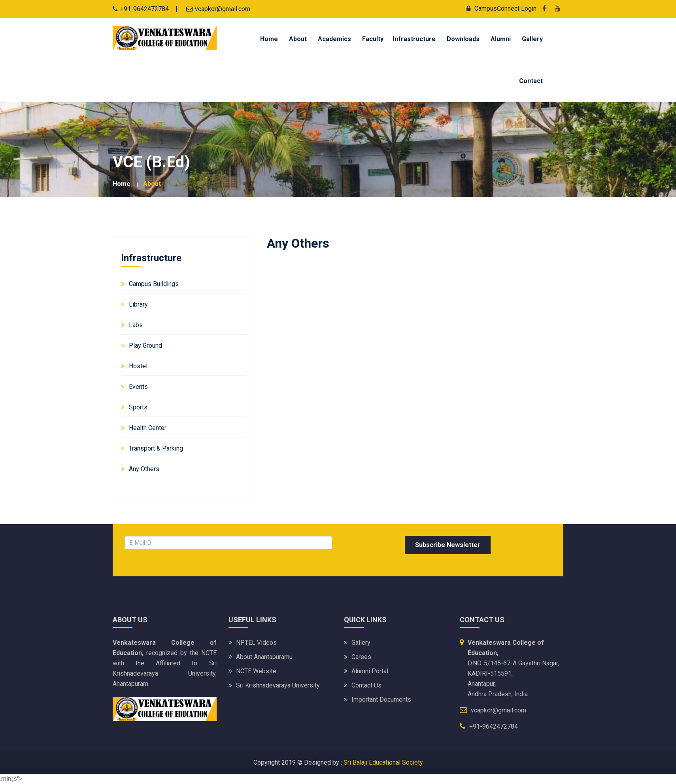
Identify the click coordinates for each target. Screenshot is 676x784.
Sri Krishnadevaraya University (278, 685)
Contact (531, 81)
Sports (138, 407)
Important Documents (381, 700)
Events (138, 387)
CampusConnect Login (499, 9)
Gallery (532, 39)
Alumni (501, 39)
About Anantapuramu (264, 657)
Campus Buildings (154, 284)
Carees (361, 657)
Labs (136, 325)
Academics (334, 39)
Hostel (138, 366)
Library (138, 304)
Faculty (373, 39)
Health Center (148, 428)
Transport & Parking (156, 448)
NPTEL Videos (256, 643)
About (298, 39)
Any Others (144, 469)
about (152, 184)
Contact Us (366, 685)
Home (269, 39)
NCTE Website (256, 671)
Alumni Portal (370, 671)
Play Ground (145, 346)
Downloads (463, 39)
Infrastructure (414, 39)
